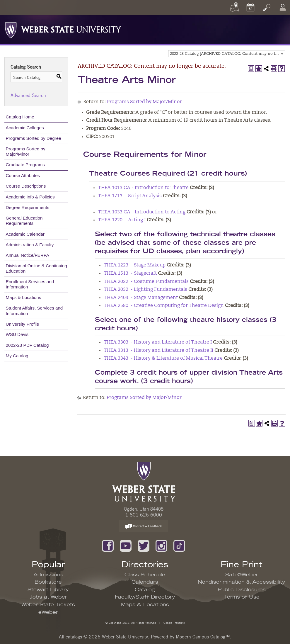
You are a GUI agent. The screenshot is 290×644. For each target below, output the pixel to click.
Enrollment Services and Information (30, 284)
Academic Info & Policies (30, 197)
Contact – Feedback (144, 527)
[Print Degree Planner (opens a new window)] (251, 69)
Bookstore (48, 582)
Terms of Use (242, 597)
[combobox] (227, 54)
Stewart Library (48, 590)
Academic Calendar (25, 234)
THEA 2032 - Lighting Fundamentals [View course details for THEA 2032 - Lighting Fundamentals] (145, 290)
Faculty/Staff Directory (145, 597)
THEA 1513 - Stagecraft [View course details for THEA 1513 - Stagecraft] (130, 273)
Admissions (48, 575)
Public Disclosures (242, 590)
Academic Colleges (25, 128)
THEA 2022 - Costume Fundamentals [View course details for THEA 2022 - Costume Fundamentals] (146, 282)
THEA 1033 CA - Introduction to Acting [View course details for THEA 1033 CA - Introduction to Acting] (142, 212)
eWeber (48, 612)
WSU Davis (17, 334)
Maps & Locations (24, 297)
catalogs (74, 637)
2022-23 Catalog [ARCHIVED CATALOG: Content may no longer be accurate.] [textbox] (227, 54)
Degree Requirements (28, 207)
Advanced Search (28, 95)
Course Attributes (23, 175)
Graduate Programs (25, 165)
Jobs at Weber (48, 597)
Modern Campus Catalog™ (203, 637)
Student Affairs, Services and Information (34, 311)
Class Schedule (145, 575)
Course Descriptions (26, 186)
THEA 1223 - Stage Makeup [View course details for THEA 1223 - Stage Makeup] (135, 265)
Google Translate (174, 622)
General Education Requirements (24, 221)
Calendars (145, 582)
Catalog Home (20, 117)
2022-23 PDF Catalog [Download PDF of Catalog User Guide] (27, 345)
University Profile (23, 324)
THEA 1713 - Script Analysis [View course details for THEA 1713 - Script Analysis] (130, 196)
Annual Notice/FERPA (28, 255)
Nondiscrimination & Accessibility (242, 582)
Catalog (145, 590)
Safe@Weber (242, 575)
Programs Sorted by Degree (34, 138)
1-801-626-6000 (144, 515)
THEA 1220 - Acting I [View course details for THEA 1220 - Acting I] (122, 220)
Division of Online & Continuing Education (36, 268)
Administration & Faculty (30, 245)
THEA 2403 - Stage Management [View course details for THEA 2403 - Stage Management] (141, 298)
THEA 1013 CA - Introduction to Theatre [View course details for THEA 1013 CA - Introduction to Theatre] (143, 188)
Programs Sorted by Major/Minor (26, 151)
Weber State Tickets (48, 605)
